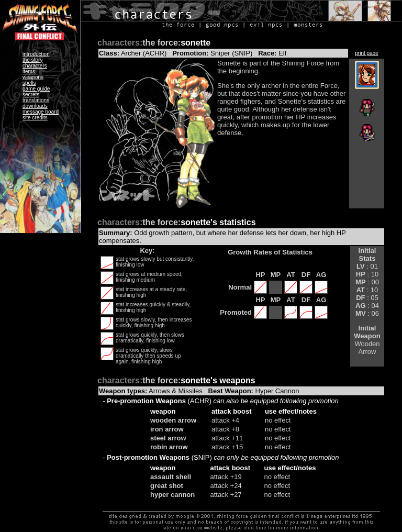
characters (35, 66)
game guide (36, 89)
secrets (31, 95)
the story (32, 60)
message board (41, 112)
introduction (36, 54)
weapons (33, 77)
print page (366, 53)
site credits (35, 118)
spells (29, 83)
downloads (35, 106)
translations (36, 100)
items (29, 71)
